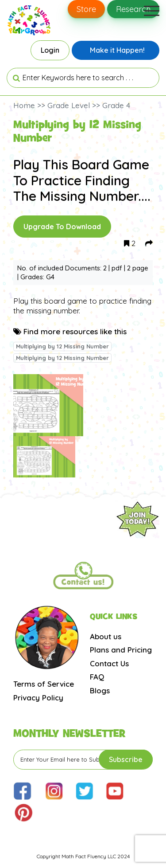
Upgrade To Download (62, 227)
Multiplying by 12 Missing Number (62, 346)
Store (86, 9)
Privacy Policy (38, 698)
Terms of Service (44, 684)
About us (106, 636)
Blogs (100, 690)
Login (50, 50)
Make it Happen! (117, 50)
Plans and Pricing (121, 650)
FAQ (97, 677)
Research (133, 9)
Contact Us (109, 663)
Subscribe (126, 759)
